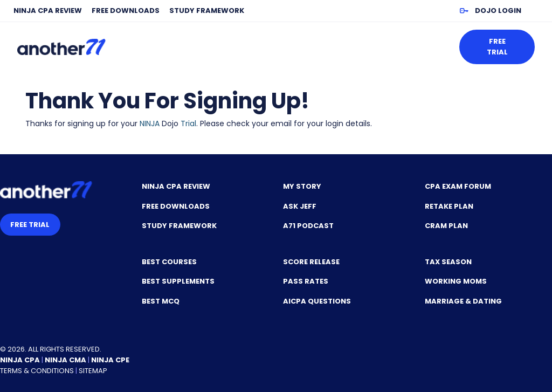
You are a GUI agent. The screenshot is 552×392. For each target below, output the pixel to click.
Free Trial (497, 47)
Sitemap (93, 371)
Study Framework (207, 11)
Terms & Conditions (37, 371)
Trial (188, 123)
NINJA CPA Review (48, 11)
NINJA (150, 123)
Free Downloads (126, 11)
